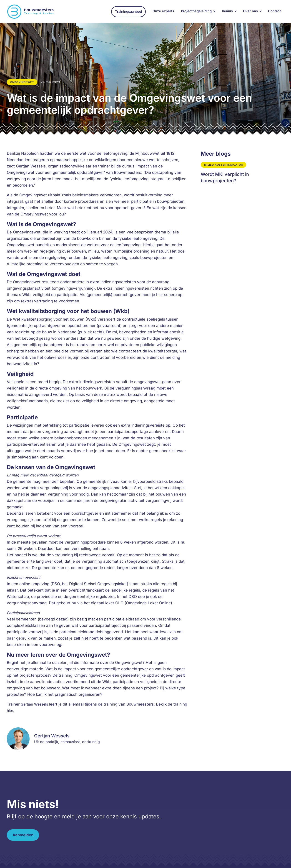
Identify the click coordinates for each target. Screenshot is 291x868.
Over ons (250, 11)
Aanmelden (23, 835)
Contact (274, 11)
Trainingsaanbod (128, 12)
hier (10, 711)
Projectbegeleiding (196, 11)
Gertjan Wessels (34, 704)
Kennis (227, 11)
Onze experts (163, 11)
